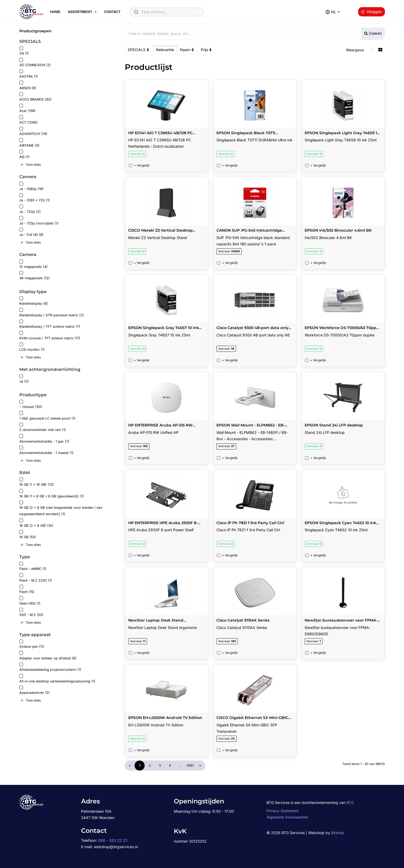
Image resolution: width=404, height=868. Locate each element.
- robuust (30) (31, 404)
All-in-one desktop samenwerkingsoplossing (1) (57, 679)
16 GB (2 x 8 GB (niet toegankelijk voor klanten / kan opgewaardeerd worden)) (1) (61, 508)
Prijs (207, 50)
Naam (187, 50)
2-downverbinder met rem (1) (43, 427)
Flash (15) (27, 589)
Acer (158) (28, 108)
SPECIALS (139, 50)
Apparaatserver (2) (35, 690)
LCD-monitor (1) (32, 347)
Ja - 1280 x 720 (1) (35, 198)
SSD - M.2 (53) (31, 612)
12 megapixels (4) (34, 264)
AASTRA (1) (29, 74)
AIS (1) (25, 154)
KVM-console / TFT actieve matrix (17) (50, 336)
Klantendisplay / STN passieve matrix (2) (52, 312)
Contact (112, 12)
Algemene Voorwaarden (287, 817)
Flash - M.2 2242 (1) (36, 578)
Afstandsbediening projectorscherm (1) (50, 667)
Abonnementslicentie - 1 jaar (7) (44, 439)
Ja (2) (24, 379)
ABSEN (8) (28, 85)
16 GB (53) (28, 535)
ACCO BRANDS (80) (35, 97)
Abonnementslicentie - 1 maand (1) (46, 450)
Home (55, 12)
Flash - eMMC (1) (33, 566)
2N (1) (24, 51)
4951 (190, 765)
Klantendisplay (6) (34, 301)
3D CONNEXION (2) (35, 62)
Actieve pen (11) (32, 644)
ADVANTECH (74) (33, 131)
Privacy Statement (283, 811)
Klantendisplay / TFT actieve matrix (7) (50, 324)
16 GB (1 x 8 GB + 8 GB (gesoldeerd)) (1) (52, 494)
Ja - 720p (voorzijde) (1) (39, 221)
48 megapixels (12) (35, 276)
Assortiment (80, 12)
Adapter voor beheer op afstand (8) (48, 656)
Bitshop (338, 833)
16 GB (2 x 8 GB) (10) (36, 523)
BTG (350, 802)
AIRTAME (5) (29, 143)
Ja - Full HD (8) (32, 232)
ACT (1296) (28, 120)
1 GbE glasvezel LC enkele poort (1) (47, 416)
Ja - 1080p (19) (32, 186)
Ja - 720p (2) (30, 209)
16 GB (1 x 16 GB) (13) (37, 482)
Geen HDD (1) (30, 601)
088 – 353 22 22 (113, 840)
